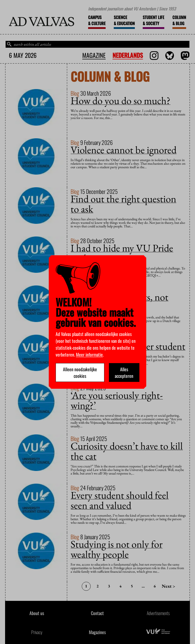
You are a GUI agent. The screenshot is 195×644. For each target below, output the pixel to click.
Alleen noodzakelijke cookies (80, 372)
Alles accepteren (124, 372)
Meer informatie (89, 354)
